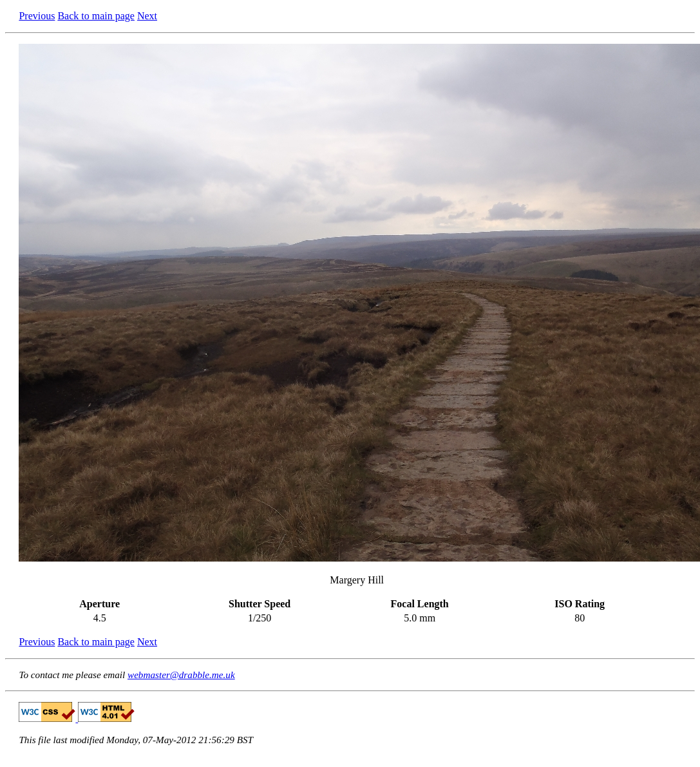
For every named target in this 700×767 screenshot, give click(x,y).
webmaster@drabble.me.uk (181, 675)
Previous (37, 16)
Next (147, 16)
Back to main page (96, 16)
